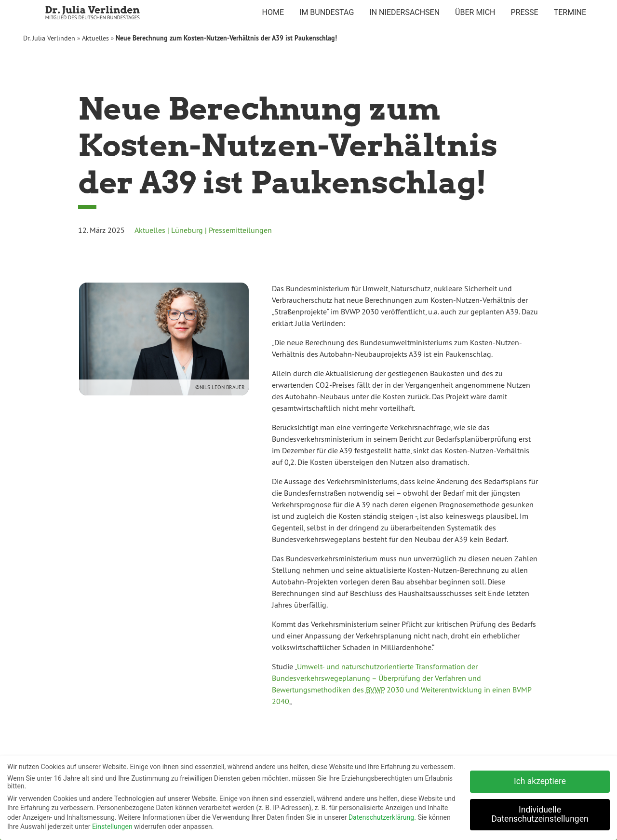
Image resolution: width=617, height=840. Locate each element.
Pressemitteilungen (240, 230)
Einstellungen (112, 825)
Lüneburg (187, 230)
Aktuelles (95, 38)
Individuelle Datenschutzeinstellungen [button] (540, 813)
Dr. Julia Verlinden (49, 38)
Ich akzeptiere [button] (540, 779)
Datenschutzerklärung (381, 815)
